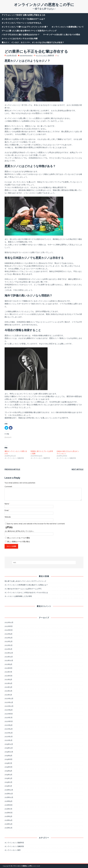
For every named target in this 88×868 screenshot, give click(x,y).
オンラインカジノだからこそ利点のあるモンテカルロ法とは (26, 592)
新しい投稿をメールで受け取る (19, 542)
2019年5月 (8, 771)
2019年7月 (8, 763)
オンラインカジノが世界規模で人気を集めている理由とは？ (26, 585)
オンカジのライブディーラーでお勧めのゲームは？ (23, 19)
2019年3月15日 (12, 55)
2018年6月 (9, 813)
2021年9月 (8, 664)
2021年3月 (8, 687)
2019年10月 (9, 752)
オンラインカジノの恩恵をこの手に (22, 866)
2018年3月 (8, 824)
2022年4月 (9, 638)
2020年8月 (9, 714)
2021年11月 (9, 657)
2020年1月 (8, 740)
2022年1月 (8, 649)
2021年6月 (8, 676)
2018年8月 (9, 805)
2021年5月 (8, 680)
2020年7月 (9, 718)
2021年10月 (9, 660)
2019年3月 (8, 778)
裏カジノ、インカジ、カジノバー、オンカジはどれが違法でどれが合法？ (33, 42)
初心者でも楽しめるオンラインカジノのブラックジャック (25, 581)
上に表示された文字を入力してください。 (20, 531)
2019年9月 (8, 756)
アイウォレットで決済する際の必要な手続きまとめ (23, 15)
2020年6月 (9, 721)
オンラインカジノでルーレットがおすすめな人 (22, 23)
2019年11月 (9, 748)
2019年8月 (8, 759)
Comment (8, 487)
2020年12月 (9, 699)
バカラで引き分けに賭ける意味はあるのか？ (21, 35)
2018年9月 (8, 801)
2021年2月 (8, 691)
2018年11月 (9, 794)
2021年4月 (8, 683)
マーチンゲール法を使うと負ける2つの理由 (61, 35)
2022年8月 (9, 626)
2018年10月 (9, 797)
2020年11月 (9, 702)
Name (7, 504)
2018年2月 (8, 828)
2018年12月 (9, 790)
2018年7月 (8, 809)
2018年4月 (8, 820)
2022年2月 (9, 645)
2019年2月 (8, 782)
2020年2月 (9, 737)
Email (7, 510)
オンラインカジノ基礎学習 (45, 55)
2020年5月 (9, 725)
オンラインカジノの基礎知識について (68, 27)
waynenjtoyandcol (26, 55)
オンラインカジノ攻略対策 (14, 846)
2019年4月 (8, 775)
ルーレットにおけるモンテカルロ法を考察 (20, 39)
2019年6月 (8, 767)
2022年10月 (9, 622)
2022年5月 (8, 634)
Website (8, 517)
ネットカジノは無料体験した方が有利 (18, 596)
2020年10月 (9, 706)
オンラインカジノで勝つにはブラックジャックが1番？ (25, 27)
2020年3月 (9, 733)
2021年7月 (8, 672)
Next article (78, 469)
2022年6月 (9, 630)
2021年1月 (8, 695)
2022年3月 (9, 641)
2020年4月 (9, 729)
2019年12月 (9, 744)
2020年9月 (9, 710)
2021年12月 (9, 653)
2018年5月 (8, 816)
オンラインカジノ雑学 (13, 850)
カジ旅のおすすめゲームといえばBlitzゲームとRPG (23, 589)
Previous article (12, 469)
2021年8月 (8, 668)
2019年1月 (8, 786)
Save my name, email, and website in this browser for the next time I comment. (36, 524)
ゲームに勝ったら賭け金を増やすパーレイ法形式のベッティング (29, 31)
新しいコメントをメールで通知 (19, 538)
